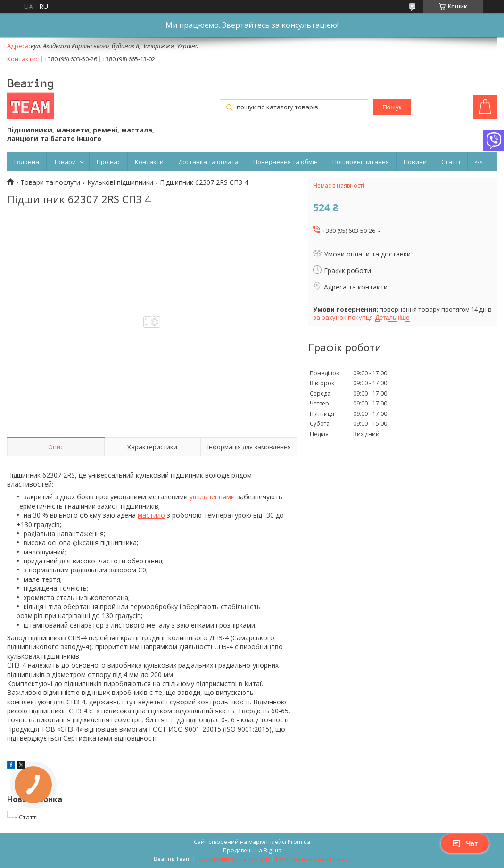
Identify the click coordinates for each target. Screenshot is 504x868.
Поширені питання (361, 162)
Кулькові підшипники (120, 182)
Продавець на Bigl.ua (252, 850)
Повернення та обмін (285, 162)
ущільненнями (212, 497)
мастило (151, 515)
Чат (465, 843)
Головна (27, 162)
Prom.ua (299, 842)
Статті (451, 162)
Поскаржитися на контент (233, 859)
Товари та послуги (50, 182)
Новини (415, 162)
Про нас (108, 162)
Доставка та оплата (208, 162)
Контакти (149, 162)
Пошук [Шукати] (392, 107)
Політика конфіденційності (313, 859)
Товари (65, 162)
